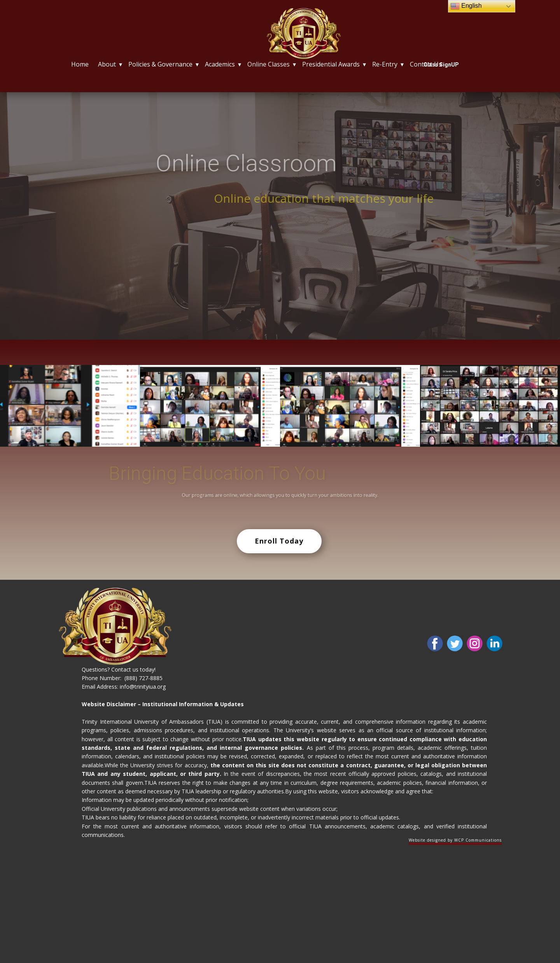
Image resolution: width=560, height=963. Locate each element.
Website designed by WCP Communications (455, 840)
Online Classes (269, 64)
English (466, 6)
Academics (220, 64)
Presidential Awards (331, 64)
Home (80, 64)
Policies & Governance (160, 64)
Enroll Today (279, 541)
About (107, 64)
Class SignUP (441, 65)
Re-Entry (385, 64)
